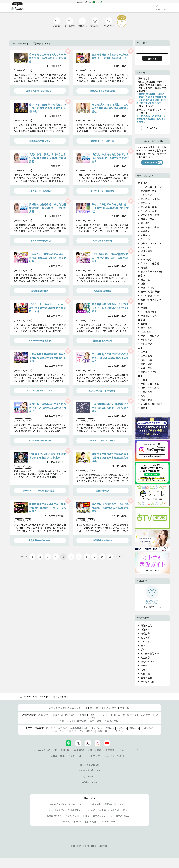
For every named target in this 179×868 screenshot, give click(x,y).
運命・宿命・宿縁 (150, 227)
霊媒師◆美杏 (102, 490)
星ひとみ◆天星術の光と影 (102, 91)
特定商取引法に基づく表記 (88, 750)
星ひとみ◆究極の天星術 (40, 440)
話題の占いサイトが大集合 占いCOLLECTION (68, 816)
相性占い (145, 235)
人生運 (144, 352)
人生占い (59, 731)
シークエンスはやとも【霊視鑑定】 (40, 490)
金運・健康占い (87, 731)
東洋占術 (145, 629)
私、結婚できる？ (150, 312)
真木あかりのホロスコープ (103, 440)
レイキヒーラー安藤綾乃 (40, 191)
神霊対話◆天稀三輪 (102, 340)
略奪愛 (144, 267)
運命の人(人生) (148, 372)
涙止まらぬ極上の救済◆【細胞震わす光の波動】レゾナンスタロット (151, 119)
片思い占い (97, 728)
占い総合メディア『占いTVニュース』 (68, 804)
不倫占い (122, 728)
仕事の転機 (146, 392)
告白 (143, 255)
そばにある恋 (148, 287)
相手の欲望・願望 (150, 215)
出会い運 (145, 279)
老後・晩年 (146, 368)
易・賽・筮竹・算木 (151, 653)
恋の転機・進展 (149, 207)
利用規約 (66, 750)
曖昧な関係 (146, 251)
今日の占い (146, 344)
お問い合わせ (75, 756)
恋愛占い (145, 203)
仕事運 (144, 380)
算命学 (144, 665)
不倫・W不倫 (147, 219)
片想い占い (146, 195)
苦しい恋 (145, 239)
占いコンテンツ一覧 (78, 708)
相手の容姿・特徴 (150, 295)
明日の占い (146, 340)
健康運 (144, 408)
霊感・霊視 (146, 678)
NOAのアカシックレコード (40, 390)
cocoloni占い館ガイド (46, 750)
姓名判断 (145, 637)
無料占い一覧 (97, 708)
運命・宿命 (146, 364)
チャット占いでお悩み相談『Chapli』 (66, 810)
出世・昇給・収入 (150, 388)
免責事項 (110, 750)
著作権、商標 (58, 756)
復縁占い (110, 728)
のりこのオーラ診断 (102, 241)
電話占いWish (122, 816)
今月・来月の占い (150, 336)
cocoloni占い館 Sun (90, 765)
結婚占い (134, 728)
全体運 (144, 324)
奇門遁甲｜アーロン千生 (103, 141)
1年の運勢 (146, 332)
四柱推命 (145, 633)
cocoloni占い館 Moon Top (34, 697)
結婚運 (144, 307)
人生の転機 (146, 356)
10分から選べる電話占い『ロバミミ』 (108, 804)
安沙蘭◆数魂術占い (102, 540)
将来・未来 (146, 360)
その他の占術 (148, 682)
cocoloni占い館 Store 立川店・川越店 (78, 822)
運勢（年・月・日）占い (110, 731)
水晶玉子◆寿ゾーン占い (40, 540)
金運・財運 (146, 400)
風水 (143, 645)
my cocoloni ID (90, 776)
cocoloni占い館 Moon (89, 770)
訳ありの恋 (146, 247)
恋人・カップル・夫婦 (152, 271)
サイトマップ (93, 756)
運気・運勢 (146, 328)
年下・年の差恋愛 (150, 263)
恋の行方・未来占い (151, 199)
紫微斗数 (145, 673)
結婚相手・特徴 (149, 316)
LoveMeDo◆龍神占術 (40, 340)
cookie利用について (114, 756)
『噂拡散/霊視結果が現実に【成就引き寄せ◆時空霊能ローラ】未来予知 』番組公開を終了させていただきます (151, 99)
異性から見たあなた (151, 299)
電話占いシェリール (102, 816)
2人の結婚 (146, 259)
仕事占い (71, 731)
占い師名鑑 (112, 708)
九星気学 (145, 657)
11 (110, 557)
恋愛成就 (145, 231)
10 (102, 557)
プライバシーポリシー (130, 750)
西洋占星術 (146, 625)
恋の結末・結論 (149, 191)
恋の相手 (145, 223)
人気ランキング (57, 708)
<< (22, 557)
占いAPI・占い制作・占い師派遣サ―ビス (108, 810)
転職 (143, 396)
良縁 (143, 283)
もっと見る (152, 128)
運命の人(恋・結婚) (151, 291)
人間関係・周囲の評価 (152, 404)
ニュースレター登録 (152, 162)
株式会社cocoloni (90, 782)
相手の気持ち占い (79, 728)
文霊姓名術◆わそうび (40, 141)
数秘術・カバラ (149, 661)
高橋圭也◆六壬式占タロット (40, 91)
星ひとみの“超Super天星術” (102, 390)
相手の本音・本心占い (152, 187)
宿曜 (143, 669)
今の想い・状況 (149, 211)
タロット (145, 641)
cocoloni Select (108, 822)
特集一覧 (125, 708)
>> (120, 557)
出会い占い (147, 728)
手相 (143, 649)
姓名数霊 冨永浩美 (40, 291)
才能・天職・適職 (150, 384)
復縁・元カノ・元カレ (152, 243)
